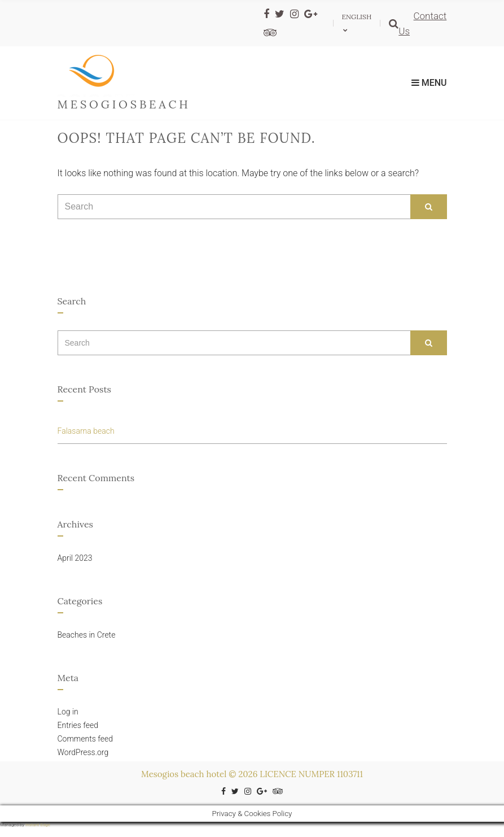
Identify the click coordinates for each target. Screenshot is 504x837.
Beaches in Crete (87, 635)
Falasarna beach (86, 431)
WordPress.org (83, 752)
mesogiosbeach (124, 104)
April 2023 (75, 558)
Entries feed (78, 725)
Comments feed (85, 739)
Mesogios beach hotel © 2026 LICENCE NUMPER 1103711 (252, 774)
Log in (68, 712)
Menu (429, 83)
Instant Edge (38, 825)
